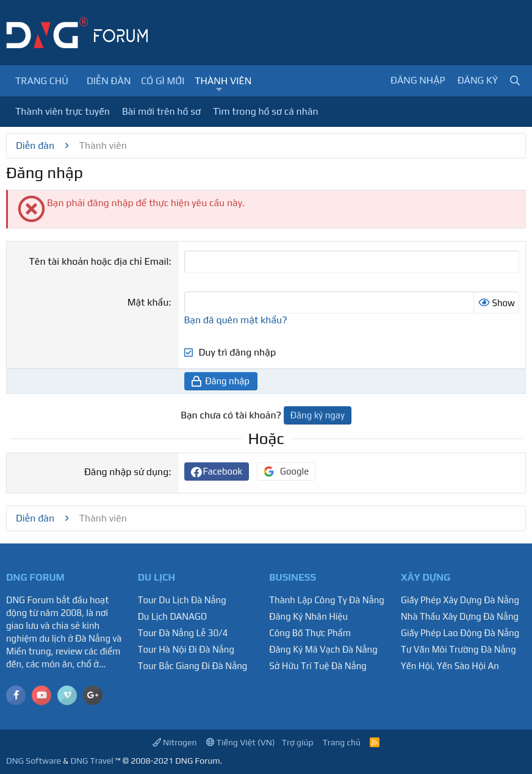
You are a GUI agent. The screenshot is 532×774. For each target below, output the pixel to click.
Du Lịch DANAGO (173, 616)
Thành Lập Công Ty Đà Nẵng (327, 600)
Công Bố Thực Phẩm (310, 633)
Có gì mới (163, 81)
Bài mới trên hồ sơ (161, 111)
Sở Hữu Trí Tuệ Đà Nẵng (318, 666)
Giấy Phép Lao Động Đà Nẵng (460, 633)
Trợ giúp (298, 742)
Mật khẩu (148, 302)
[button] (219, 90)
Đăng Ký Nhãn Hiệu (308, 616)
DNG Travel (92, 761)
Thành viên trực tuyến (63, 111)
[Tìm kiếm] (515, 81)
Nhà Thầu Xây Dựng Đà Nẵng (460, 616)
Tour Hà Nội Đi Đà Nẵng (186, 649)
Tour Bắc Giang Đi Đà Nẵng (193, 666)
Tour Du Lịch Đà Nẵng (182, 600)
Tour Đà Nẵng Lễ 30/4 (183, 633)
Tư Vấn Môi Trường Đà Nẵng (458, 649)
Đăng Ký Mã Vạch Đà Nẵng (323, 649)
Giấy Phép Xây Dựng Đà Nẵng (460, 600)
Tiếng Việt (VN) (241, 742)
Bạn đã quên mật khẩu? (236, 320)
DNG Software (34, 761)
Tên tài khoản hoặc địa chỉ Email (99, 261)
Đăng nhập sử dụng (126, 472)
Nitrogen (175, 742)
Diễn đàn (109, 81)
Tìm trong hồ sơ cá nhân (266, 111)
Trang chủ (42, 81)
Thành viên (223, 81)
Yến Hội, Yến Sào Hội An (450, 666)
